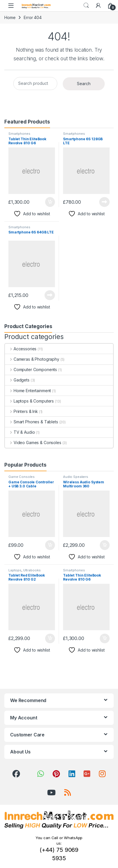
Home (10, 17)
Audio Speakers (76, 477)
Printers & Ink (21, 411)
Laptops (15, 570)
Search (86, 5)
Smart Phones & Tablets (32, 422)
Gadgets (17, 380)
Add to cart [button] (50, 202)
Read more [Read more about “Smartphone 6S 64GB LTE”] (50, 295)
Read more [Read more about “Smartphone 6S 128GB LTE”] (104, 202)
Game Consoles (22, 477)
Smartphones (19, 134)
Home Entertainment (28, 391)
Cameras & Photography (32, 359)
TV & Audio (20, 432)
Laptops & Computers (29, 401)
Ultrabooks (32, 570)
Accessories (21, 349)
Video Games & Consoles (33, 443)
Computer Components (31, 370)
